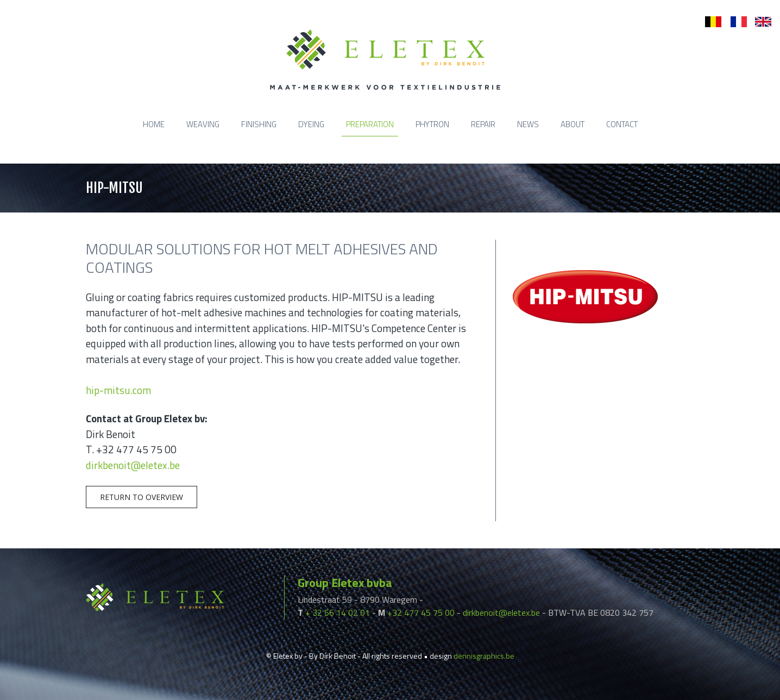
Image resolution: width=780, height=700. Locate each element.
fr (733, 22)
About (573, 124)
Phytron (432, 124)
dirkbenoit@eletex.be (133, 465)
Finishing (259, 124)
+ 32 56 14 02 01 (338, 612)
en (759, 22)
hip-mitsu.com (118, 390)
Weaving (203, 124)
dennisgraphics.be (484, 656)
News (528, 124)
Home (154, 124)
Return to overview (141, 497)
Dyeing (311, 124)
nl (708, 22)
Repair (483, 124)
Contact (622, 124)
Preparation (370, 124)
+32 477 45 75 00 (421, 612)
